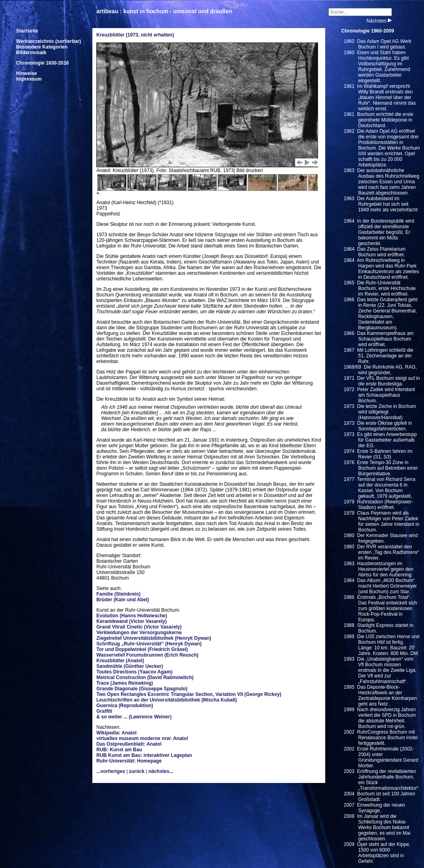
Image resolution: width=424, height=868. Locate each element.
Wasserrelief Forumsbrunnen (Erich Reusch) (147, 655)
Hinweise (26, 73)
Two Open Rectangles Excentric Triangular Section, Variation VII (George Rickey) (189, 694)
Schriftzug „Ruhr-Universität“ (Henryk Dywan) (149, 644)
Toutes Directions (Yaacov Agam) (134, 672)
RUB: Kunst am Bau (119, 750)
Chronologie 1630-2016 (42, 63)
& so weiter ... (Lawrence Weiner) (134, 717)
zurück (137, 771)
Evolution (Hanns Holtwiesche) (132, 616)
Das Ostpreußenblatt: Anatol (129, 744)
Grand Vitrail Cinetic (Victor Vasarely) (139, 627)
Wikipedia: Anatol (116, 733)
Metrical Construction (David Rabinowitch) (145, 677)
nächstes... (161, 771)
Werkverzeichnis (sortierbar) (49, 41)
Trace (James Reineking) (125, 683)
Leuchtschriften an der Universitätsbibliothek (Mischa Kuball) (167, 700)
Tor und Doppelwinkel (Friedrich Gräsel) (142, 649)
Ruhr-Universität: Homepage (129, 761)
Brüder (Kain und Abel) (123, 600)
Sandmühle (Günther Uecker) (130, 666)
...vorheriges (111, 771)
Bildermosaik (31, 53)
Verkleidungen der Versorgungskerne (139, 633)
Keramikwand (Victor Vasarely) (131, 621)
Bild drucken (250, 170)
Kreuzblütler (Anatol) (120, 661)
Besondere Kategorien (42, 47)
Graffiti (104, 711)
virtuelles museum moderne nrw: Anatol (142, 738)
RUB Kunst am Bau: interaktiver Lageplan (144, 755)
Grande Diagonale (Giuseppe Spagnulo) (142, 689)
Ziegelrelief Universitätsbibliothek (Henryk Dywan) (154, 638)
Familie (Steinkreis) (118, 594)
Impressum (29, 79)
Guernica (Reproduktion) (125, 706)
